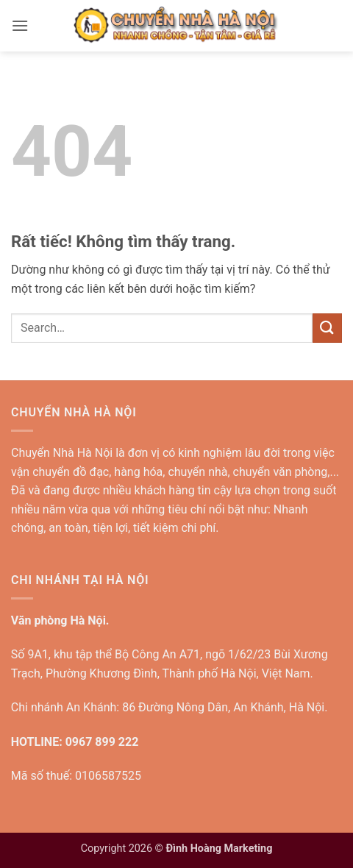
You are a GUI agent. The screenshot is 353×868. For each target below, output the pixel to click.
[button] (20, 25)
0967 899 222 (102, 742)
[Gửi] (327, 328)
